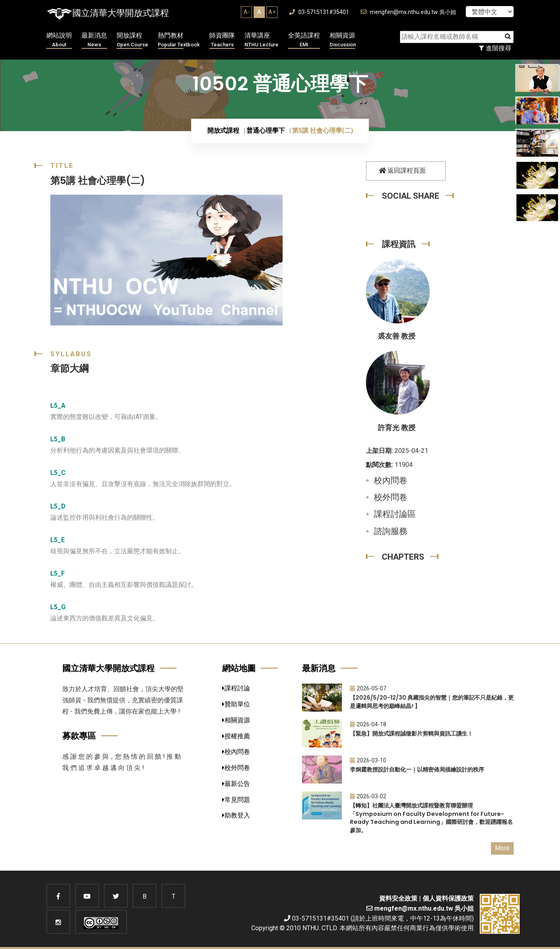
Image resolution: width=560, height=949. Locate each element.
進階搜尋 (495, 48)
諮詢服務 (391, 531)
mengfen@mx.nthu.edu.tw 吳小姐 (408, 12)
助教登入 (236, 815)
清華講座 (261, 40)
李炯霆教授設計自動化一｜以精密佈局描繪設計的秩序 (417, 770)
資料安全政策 (398, 898)
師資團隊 (222, 40)
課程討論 (236, 688)
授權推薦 (236, 736)
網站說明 (59, 40)
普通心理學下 (266, 131)
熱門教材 (179, 40)
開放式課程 (223, 131)
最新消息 (94, 40)
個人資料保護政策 (448, 898)
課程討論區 (395, 514)
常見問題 (236, 800)
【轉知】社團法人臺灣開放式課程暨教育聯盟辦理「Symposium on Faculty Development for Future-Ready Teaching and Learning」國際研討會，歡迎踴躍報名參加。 (431, 818)
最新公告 (236, 784)
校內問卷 (391, 480)
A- (247, 12)
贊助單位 (236, 704)
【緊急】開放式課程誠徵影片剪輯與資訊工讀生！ (411, 734)
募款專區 (79, 736)
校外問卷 (391, 497)
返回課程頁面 (402, 170)
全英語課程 (304, 40)
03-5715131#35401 (319, 12)
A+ (272, 12)
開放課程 (132, 40)
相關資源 (343, 40)
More (502, 848)
